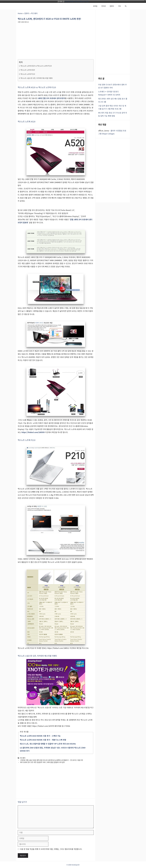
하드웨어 (34, 13)
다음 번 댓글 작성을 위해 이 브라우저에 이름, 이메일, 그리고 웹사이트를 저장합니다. (51, 849)
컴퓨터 (112, 6)
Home (20, 13)
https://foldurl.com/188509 (33, 432)
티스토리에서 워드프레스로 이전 (77, 1)
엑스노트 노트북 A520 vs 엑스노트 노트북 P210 (36, 66)
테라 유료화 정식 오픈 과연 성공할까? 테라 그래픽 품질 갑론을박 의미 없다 (42, 762)
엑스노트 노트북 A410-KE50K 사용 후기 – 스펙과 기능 (40, 736)
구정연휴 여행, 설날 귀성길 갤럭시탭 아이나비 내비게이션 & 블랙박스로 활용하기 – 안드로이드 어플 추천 (52, 760)
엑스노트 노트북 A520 (28, 70)
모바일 (95, 6)
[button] (126, 6)
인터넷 (104, 6)
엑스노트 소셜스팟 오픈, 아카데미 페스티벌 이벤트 (37, 78)
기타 (119, 6)
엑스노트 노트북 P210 (28, 74)
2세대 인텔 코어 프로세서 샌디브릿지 (51, 98)
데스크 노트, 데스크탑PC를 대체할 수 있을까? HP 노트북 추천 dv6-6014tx (48, 744)
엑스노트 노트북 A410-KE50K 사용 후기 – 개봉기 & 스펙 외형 (43, 740)
